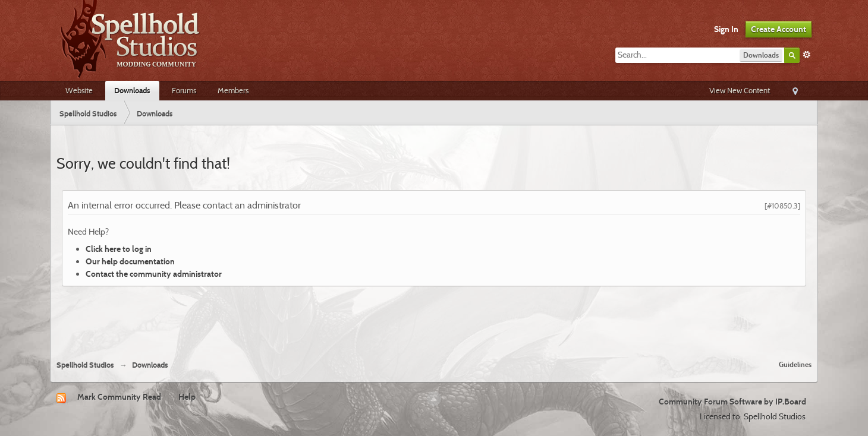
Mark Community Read (119, 397)
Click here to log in (119, 249)
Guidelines (795, 364)
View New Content (740, 90)
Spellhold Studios (85, 365)
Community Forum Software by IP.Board (732, 402)
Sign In (726, 29)
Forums (184, 90)
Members (233, 90)
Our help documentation (130, 261)
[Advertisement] (434, 318)
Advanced (807, 55)
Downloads (132, 90)
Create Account (779, 29)
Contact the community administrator (154, 274)
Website (79, 90)
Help (187, 397)
